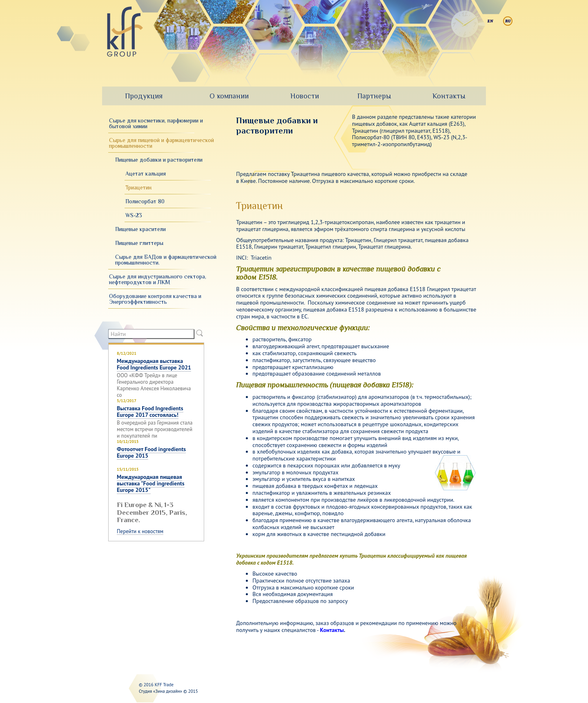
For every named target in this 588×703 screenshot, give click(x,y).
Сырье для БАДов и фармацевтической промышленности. (166, 260)
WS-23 (134, 215)
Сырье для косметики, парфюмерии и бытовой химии (156, 123)
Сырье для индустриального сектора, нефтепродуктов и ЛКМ (158, 279)
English (490, 21)
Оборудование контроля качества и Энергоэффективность (155, 299)
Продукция (144, 96)
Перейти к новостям (140, 532)
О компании (229, 96)
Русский (508, 21)
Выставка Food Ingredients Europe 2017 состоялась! (150, 412)
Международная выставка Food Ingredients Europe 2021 (154, 364)
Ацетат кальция (146, 174)
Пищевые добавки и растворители (159, 160)
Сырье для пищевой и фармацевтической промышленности (161, 143)
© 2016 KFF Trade (156, 685)
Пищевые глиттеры (139, 243)
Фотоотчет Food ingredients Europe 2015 (151, 452)
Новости (305, 96)
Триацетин (138, 187)
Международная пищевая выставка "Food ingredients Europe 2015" (151, 483)
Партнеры (374, 96)
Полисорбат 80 (145, 201)
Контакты (449, 96)
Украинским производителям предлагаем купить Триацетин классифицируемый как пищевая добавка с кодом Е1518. (351, 559)
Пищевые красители (140, 229)
